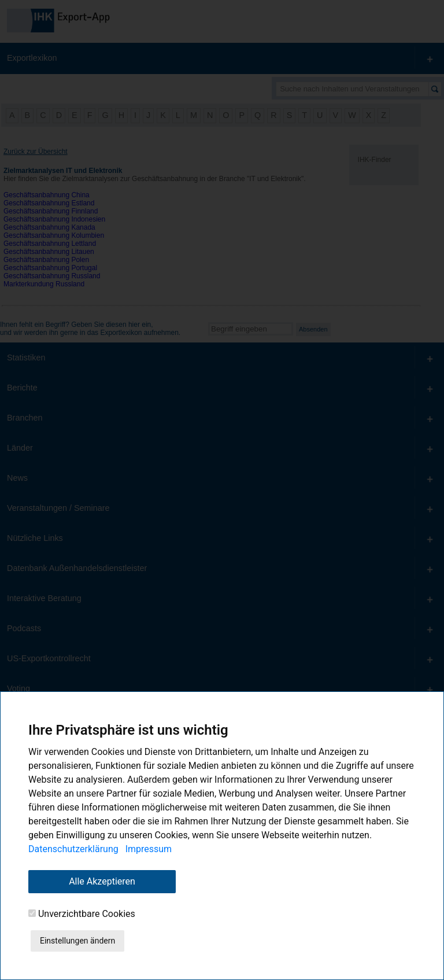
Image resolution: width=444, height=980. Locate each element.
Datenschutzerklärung (73, 849)
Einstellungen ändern (77, 941)
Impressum (149, 849)
